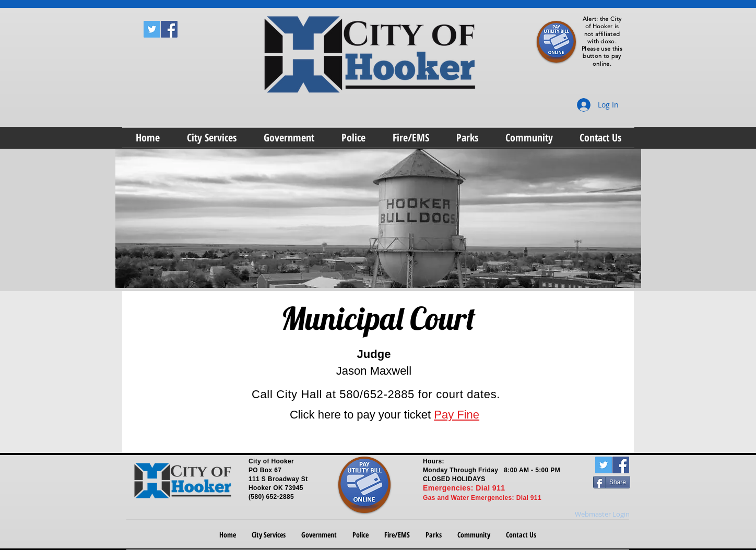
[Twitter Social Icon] (152, 29)
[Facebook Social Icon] (169, 29)
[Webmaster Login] (602, 515)
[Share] (612, 482)
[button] (212, 138)
